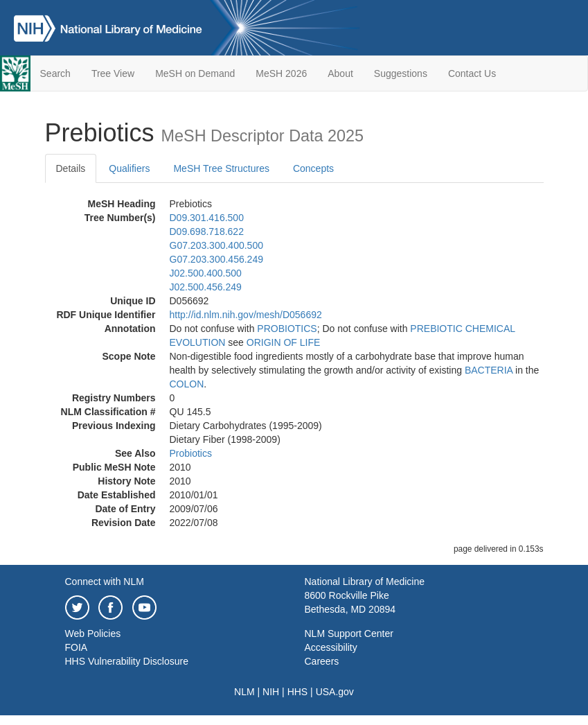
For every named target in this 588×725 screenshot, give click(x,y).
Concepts (313, 168)
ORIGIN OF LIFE (284, 342)
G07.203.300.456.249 (216, 259)
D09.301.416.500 (207, 218)
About (340, 73)
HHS (298, 692)
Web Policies (93, 634)
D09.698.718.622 (207, 232)
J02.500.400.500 (206, 273)
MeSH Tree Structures (221, 168)
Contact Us (472, 73)
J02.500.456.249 (206, 287)
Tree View (113, 73)
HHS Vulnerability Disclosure (127, 661)
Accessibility (331, 647)
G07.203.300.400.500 (216, 245)
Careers (322, 661)
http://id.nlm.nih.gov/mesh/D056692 (246, 315)
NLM (244, 692)
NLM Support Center (349, 634)
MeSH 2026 (281, 73)
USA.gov (335, 692)
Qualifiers (129, 168)
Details (71, 168)
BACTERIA (489, 370)
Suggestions (401, 73)
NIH (271, 692)
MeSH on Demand (195, 73)
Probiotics (191, 453)
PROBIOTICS (287, 329)
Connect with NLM (105, 582)
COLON (187, 384)
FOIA (77, 647)
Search (55, 73)
